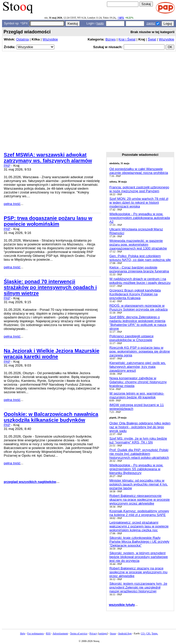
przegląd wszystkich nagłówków (30, 482)
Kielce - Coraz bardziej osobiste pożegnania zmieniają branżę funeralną (139, 269)
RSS (48, 633)
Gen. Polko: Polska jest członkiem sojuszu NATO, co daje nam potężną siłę (140, 258)
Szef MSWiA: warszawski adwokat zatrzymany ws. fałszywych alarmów (48, 158)
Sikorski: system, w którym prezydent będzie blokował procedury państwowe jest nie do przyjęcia (139, 557)
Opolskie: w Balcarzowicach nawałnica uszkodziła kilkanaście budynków (51, 417)
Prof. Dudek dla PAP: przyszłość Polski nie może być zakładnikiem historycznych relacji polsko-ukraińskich (139, 454)
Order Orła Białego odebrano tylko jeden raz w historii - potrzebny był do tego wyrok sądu (140, 427)
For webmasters (35, 633)
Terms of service (79, 633)
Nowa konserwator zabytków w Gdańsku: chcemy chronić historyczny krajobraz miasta (138, 382)
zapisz (151, 23)
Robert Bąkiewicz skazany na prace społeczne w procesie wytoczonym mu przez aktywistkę (139, 572)
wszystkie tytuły (122, 605)
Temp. (155, 633)
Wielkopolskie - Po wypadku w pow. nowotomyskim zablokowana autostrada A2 (140, 218)
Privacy (93, 633)
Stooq (113, 633)
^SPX (121, 18)
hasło (100, 23)
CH (149, 633)
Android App (125, 633)
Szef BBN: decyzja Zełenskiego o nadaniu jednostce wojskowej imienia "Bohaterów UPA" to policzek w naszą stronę (138, 323)
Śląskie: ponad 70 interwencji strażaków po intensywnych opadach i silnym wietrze (50, 287)
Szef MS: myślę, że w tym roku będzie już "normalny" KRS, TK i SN (138, 440)
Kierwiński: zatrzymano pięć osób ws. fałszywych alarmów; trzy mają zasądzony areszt (138, 367)
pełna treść (12, 204)
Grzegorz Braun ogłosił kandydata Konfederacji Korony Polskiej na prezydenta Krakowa (135, 294)
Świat (152, 39)
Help (23, 633)
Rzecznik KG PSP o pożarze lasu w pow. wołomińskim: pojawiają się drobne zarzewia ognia (140, 351)
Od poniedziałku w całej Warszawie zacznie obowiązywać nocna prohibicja (139, 171)
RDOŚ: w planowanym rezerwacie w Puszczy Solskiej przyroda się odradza (139, 307)
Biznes (110, 39)
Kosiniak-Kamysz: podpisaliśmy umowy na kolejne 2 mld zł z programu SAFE (139, 513)
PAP (7, 166)
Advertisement (60, 633)
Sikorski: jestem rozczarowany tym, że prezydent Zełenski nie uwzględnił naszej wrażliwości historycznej (138, 587)
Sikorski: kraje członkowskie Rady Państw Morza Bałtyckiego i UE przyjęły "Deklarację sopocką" (139, 542)
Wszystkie (50, 39)
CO (143, 633)
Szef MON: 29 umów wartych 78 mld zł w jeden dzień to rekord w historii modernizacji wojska (139, 202)
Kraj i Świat (127, 39)
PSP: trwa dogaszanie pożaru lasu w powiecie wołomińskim (48, 221)
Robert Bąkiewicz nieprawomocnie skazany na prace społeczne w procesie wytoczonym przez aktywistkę (140, 500)
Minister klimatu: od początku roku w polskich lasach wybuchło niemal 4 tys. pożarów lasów (139, 484)
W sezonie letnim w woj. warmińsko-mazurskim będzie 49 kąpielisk (137, 395)
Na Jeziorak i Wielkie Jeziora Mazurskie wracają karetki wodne (52, 354)
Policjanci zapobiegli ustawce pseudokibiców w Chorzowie (132, 338)
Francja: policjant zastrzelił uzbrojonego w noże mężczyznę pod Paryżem (139, 189)
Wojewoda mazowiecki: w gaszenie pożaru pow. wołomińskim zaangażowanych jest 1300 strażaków (138, 244)
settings (103, 633)
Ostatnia (22, 39)
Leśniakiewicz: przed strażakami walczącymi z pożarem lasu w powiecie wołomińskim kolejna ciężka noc (139, 526)
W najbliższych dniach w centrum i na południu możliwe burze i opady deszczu (140, 281)
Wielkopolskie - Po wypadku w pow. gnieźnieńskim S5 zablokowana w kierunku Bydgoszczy (136, 469)
